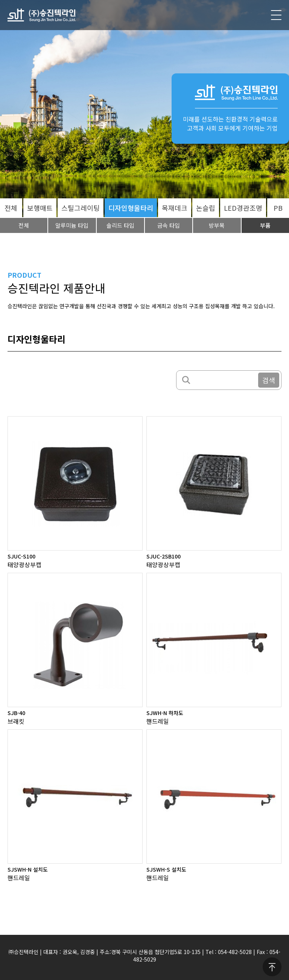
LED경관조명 (243, 208)
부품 (265, 225)
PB (278, 208)
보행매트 (40, 208)
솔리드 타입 (120, 225)
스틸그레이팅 (81, 208)
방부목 (217, 225)
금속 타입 (169, 225)
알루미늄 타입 (72, 225)
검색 (269, 380)
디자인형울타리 (131, 208)
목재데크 (175, 208)
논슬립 (206, 208)
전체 (11, 208)
